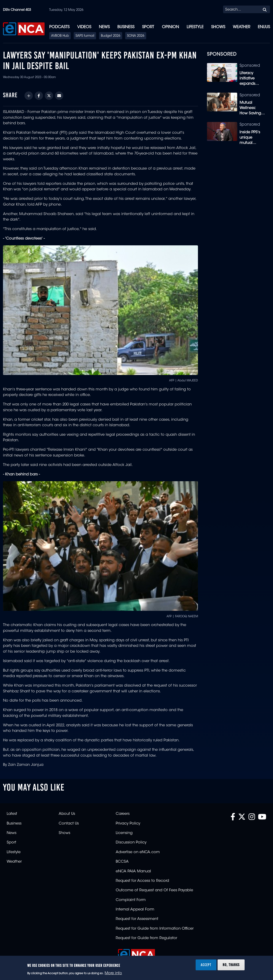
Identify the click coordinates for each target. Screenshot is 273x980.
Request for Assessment (137, 919)
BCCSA (122, 862)
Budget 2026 (111, 36)
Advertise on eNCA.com (138, 852)
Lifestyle (195, 27)
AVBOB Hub (60, 36)
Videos (84, 27)
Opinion (170, 27)
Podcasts (59, 27)
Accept (206, 965)
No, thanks (231, 965)
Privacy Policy (128, 824)
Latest (12, 814)
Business (126, 27)
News (104, 27)
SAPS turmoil (85, 36)
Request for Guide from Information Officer (155, 929)
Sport (148, 27)
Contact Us (69, 824)
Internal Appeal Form (135, 910)
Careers (123, 814)
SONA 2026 (136, 36)
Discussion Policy (131, 843)
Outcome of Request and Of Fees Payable (154, 890)
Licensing (124, 833)
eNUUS (264, 27)
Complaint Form (131, 900)
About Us (67, 814)
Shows (218, 27)
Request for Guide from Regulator (146, 938)
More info (113, 973)
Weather (241, 27)
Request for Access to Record (142, 881)
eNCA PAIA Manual (133, 871)
